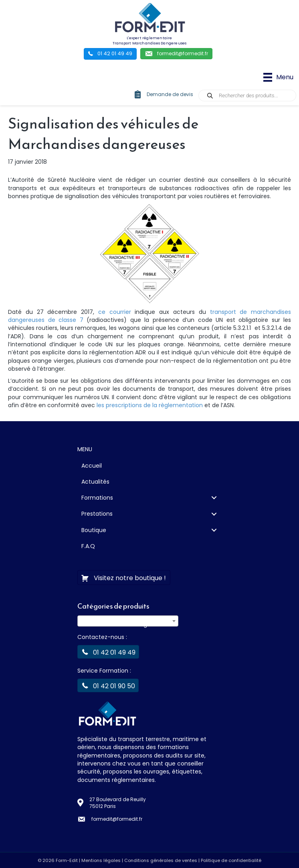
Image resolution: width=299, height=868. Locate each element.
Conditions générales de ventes (161, 860)
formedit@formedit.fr (117, 819)
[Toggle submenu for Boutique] (214, 530)
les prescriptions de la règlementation (150, 405)
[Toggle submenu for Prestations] (214, 514)
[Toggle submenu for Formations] (214, 498)
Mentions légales (101, 860)
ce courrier (115, 312)
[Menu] (278, 77)
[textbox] (128, 624)
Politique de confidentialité (231, 860)
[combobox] (128, 621)
